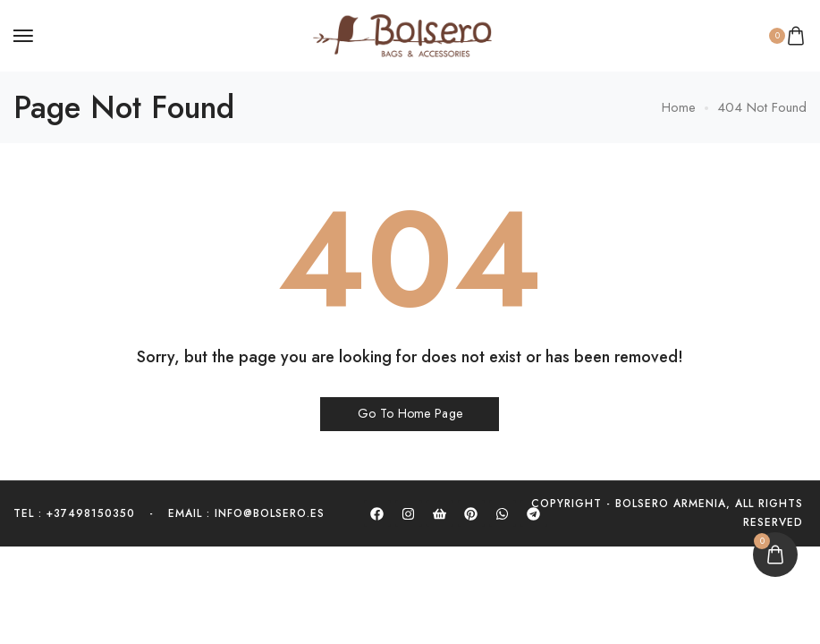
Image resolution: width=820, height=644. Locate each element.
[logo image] (402, 34)
